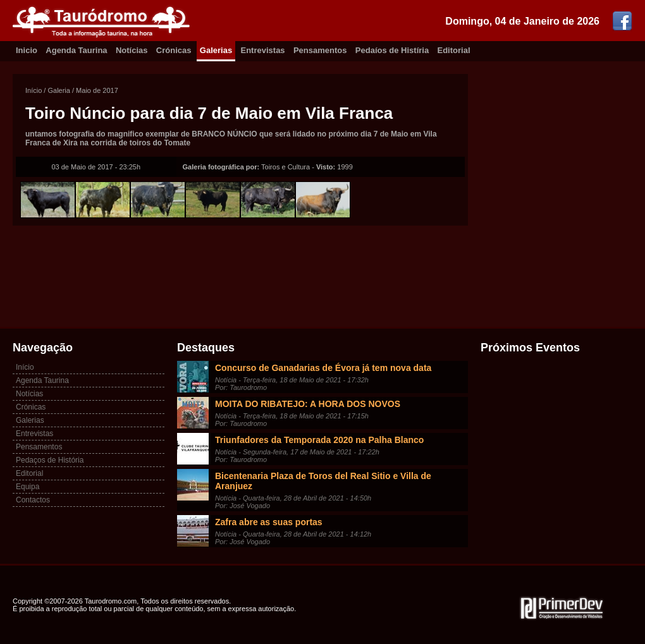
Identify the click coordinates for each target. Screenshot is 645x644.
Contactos (33, 500)
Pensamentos (320, 50)
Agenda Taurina (76, 50)
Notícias (132, 50)
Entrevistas (263, 50)
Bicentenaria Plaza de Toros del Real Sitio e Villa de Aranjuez (323, 481)
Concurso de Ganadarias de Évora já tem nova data (323, 368)
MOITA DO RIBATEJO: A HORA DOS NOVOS (308, 404)
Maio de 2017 (97, 90)
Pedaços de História (50, 460)
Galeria (58, 90)
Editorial (454, 50)
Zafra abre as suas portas (269, 522)
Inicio (27, 50)
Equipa (28, 487)
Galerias (216, 50)
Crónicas (174, 50)
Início (34, 90)
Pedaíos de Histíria (392, 50)
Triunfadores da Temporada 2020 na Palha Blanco (319, 440)
